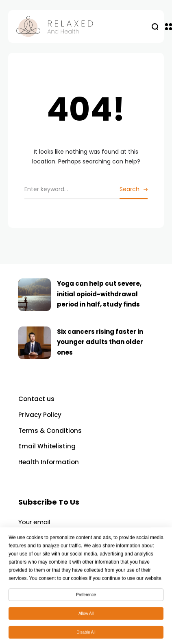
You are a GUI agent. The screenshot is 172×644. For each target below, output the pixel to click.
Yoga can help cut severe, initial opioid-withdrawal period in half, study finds (99, 294)
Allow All (86, 616)
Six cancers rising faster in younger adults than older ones (100, 342)
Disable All (86, 635)
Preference (86, 597)
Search (130, 189)
